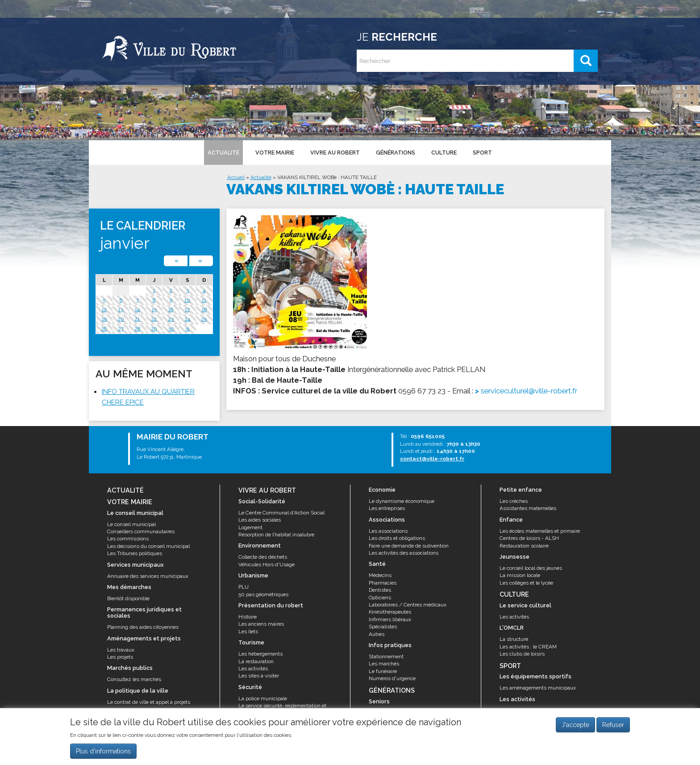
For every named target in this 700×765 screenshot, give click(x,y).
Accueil (236, 177)
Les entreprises (387, 508)
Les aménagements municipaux (538, 688)
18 (204, 309)
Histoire (248, 617)
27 (121, 329)
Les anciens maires (261, 624)
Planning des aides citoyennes (143, 627)
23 (171, 319)
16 (171, 309)
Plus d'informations (103, 754)
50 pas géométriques (263, 594)
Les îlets (248, 631)
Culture (444, 153)
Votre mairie (275, 153)
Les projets (120, 657)
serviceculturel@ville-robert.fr (529, 391)
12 (104, 309)
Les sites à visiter (259, 676)
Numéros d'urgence (392, 678)
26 (104, 329)
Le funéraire (383, 671)
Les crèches (514, 501)
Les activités (253, 669)
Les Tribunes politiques (135, 553)
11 (204, 300)
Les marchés (384, 664)
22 (154, 319)
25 (204, 319)
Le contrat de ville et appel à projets (149, 702)
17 (187, 309)
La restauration (256, 661)
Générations (396, 153)
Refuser (613, 727)
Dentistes (380, 590)
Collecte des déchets (263, 557)
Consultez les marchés (134, 679)
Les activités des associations (404, 553)
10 (187, 300)
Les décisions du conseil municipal (148, 546)
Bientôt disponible (128, 598)
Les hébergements (260, 654)
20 (121, 319)
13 (121, 309)
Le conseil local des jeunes (531, 568)
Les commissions (128, 539)
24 (187, 319)
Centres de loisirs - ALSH (529, 538)
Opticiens (380, 598)
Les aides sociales (260, 520)
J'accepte (575, 727)
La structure (514, 639)
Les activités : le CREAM (528, 647)
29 (154, 329)
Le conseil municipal (131, 524)
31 (187, 329)
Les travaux (121, 650)
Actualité (223, 153)
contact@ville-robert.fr (432, 459)
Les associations (388, 531)
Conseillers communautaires (141, 531)
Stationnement (386, 656)
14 (137, 309)
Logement (250, 527)
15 (154, 309)
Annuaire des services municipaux (148, 576)
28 (137, 329)
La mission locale (520, 575)
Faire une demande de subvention (409, 546)
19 (104, 319)
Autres (377, 634)
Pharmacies (383, 583)
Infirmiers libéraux (390, 619)
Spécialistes (383, 627)
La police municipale (263, 698)
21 (137, 319)
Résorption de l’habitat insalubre (276, 535)
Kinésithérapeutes (390, 612)
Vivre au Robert (335, 153)
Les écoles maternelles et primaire (540, 531)
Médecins (380, 575)
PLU (244, 587)
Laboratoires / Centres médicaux (408, 605)
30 (171, 329)
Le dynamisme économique (402, 501)
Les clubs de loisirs (522, 654)
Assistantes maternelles (528, 508)
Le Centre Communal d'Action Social (281, 513)
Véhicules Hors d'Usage (267, 564)
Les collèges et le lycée (526, 583)
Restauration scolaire (524, 546)
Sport (482, 153)
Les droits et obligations (397, 538)
